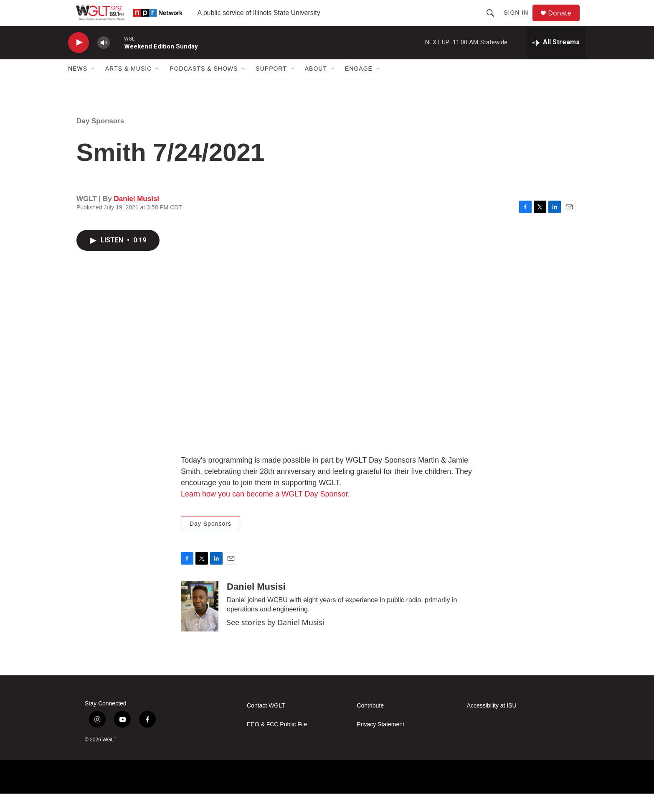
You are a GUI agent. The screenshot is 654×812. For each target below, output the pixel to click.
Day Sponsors (100, 139)
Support (271, 87)
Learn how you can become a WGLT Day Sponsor (264, 512)
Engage (359, 87)
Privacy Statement (380, 742)
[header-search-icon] (494, 22)
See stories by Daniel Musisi (275, 641)
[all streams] (556, 61)
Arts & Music (128, 87)
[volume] (104, 61)
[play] (79, 61)
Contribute (370, 724)
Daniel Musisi (136, 217)
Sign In (520, 22)
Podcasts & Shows (204, 87)
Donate (565, 22)
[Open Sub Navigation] (94, 87)
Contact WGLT (266, 724)
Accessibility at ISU (492, 724)
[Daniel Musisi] (200, 624)
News (78, 87)
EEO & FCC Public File (277, 742)
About (316, 87)
